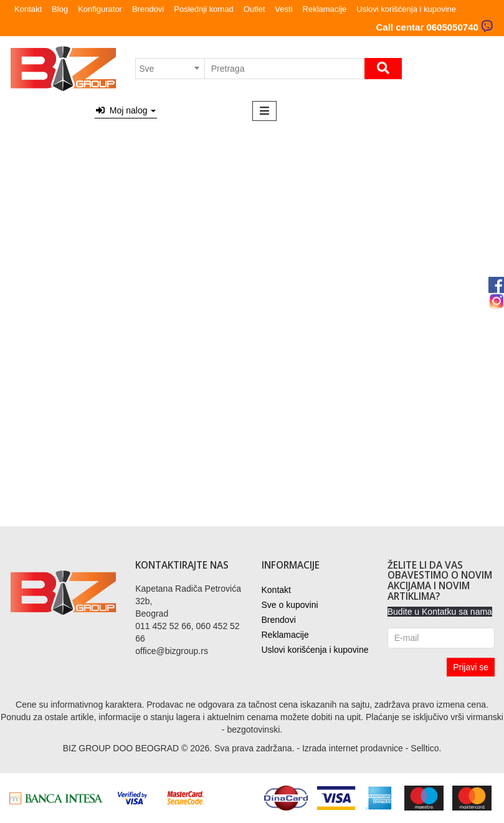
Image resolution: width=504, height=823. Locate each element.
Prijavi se (471, 667)
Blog (60, 9)
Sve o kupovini (290, 605)
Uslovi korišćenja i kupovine (406, 9)
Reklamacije (325, 9)
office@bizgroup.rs (172, 651)
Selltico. (426, 748)
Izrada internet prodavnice (353, 748)
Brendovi (148, 9)
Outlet (254, 9)
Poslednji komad (203, 9)
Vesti (283, 9)
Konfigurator (100, 9)
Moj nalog (126, 110)
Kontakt (28, 9)
